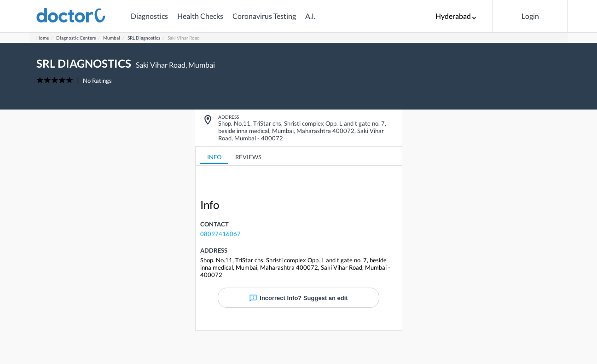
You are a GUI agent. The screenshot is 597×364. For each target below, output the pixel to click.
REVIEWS (248, 157)
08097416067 (220, 234)
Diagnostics (149, 16)
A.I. (310, 16)
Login (530, 16)
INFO (214, 157)
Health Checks (200, 16)
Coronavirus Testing (264, 16)
